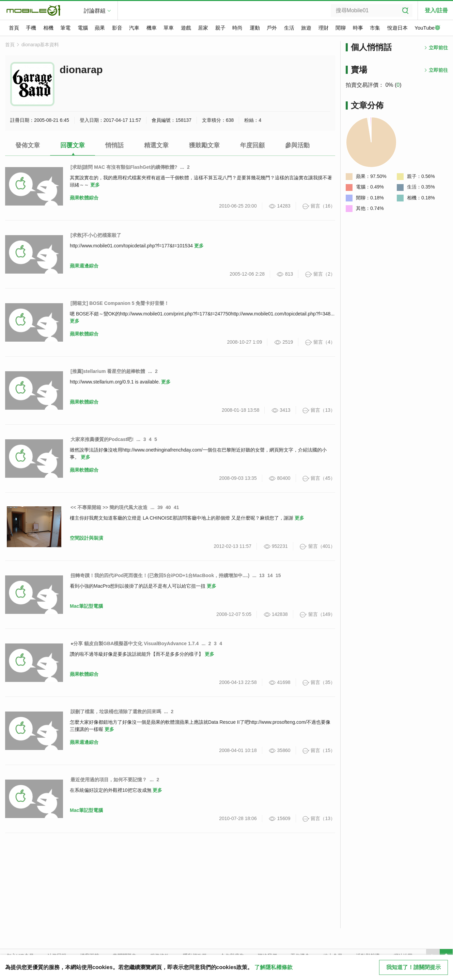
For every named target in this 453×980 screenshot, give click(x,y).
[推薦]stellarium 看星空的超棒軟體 (108, 371)
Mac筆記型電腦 (86, 606)
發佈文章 (28, 145)
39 (160, 507)
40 (168, 507)
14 (270, 575)
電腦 (83, 28)
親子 (220, 28)
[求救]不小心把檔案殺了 (96, 235)
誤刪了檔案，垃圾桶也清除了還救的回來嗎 (116, 712)
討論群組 (95, 11)
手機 (31, 28)
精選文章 (156, 145)
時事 (358, 28)
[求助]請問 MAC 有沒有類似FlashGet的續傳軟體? (124, 167)
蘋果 (100, 28)
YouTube (427, 28)
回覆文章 (73, 145)
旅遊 (306, 28)
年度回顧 (252, 145)
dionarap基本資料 (40, 45)
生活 (289, 28)
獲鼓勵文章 (204, 145)
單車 (169, 28)
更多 (95, 185)
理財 (324, 28)
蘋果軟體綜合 (84, 198)
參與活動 (297, 145)
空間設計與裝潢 (87, 538)
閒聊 (341, 28)
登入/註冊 (436, 10)
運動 (255, 28)
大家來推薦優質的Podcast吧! (102, 439)
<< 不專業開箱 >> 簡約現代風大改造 (109, 507)
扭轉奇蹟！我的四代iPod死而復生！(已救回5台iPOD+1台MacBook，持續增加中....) (160, 575)
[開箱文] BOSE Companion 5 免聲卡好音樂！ (120, 303)
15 (278, 575)
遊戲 (186, 28)
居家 (203, 28)
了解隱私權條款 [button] (274, 967)
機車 (152, 28)
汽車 (134, 28)
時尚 (237, 28)
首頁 (14, 28)
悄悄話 (114, 145)
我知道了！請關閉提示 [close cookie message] (413, 967)
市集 (375, 28)
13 (262, 575)
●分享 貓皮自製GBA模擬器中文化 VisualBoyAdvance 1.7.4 (135, 643)
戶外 (272, 28)
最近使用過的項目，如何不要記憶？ (109, 780)
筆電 (65, 28)
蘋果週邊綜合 (84, 266)
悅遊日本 (397, 28)
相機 (48, 28)
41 (176, 507)
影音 (117, 28)
